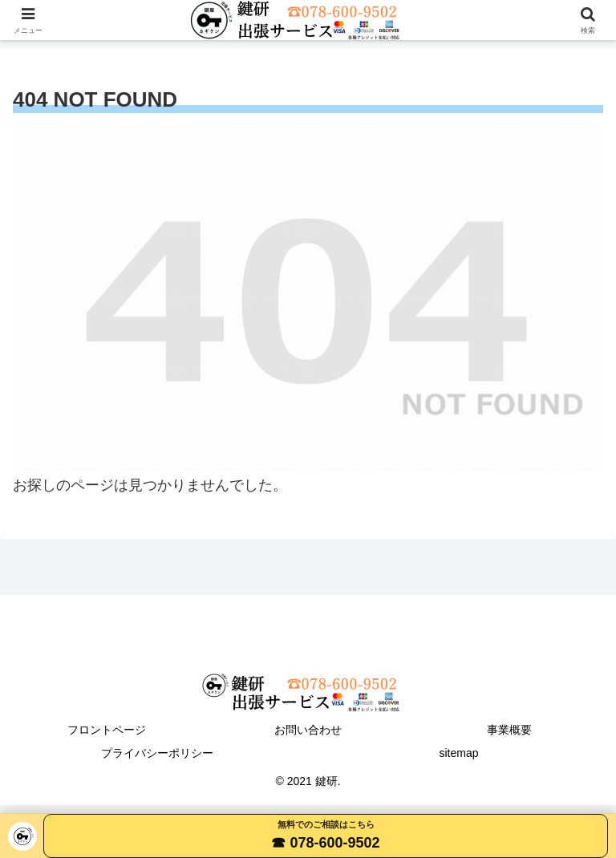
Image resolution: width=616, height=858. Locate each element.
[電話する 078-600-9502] (326, 836)
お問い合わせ (308, 730)
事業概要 (509, 730)
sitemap (458, 753)
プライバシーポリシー (157, 753)
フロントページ (107, 730)
